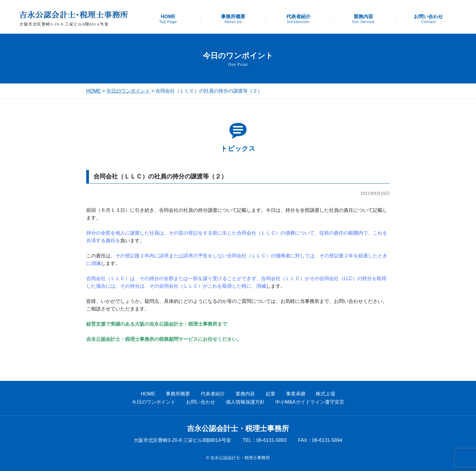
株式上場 (325, 394)
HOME (168, 19)
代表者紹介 (298, 19)
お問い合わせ (428, 19)
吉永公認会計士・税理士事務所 (238, 429)
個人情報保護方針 (245, 402)
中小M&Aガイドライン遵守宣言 (310, 402)
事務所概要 (233, 19)
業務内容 (363, 19)
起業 (270, 394)
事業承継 (296, 394)
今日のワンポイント (128, 91)
